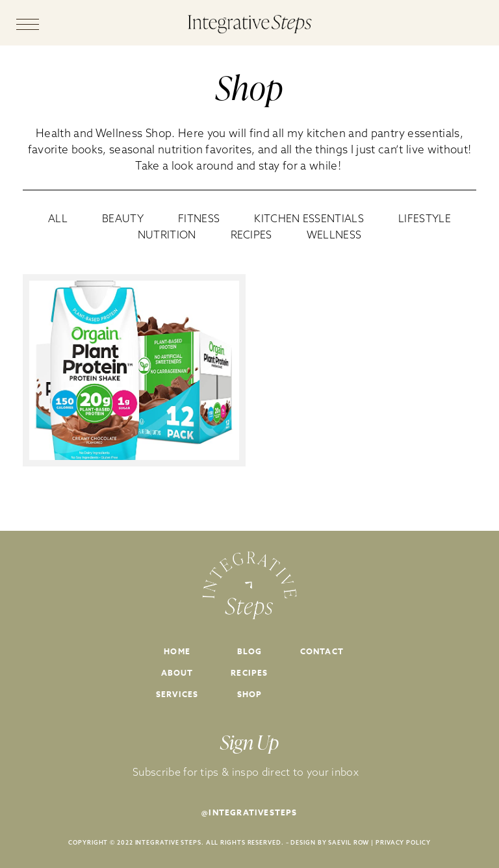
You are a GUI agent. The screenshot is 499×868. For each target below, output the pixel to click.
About (177, 673)
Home (177, 651)
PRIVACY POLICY (403, 842)
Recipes (249, 673)
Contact (322, 651)
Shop (250, 694)
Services (177, 694)
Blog (250, 651)
